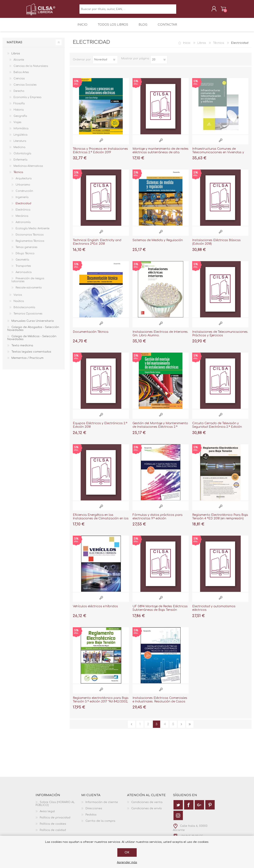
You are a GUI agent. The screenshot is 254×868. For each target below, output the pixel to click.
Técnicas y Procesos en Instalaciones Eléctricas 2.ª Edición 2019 (100, 153)
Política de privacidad (55, 821)
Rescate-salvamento (29, 291)
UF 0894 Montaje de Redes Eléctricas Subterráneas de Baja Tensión (160, 611)
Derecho (19, 94)
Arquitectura (24, 181)
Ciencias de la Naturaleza (31, 69)
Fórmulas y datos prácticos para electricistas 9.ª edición (157, 520)
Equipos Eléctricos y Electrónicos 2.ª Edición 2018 (100, 428)
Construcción (24, 194)
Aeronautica (24, 275)
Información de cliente (102, 805)
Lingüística (20, 138)
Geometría (22, 263)
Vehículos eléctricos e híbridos (95, 609)
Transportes (23, 269)
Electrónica (23, 213)
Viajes (17, 125)
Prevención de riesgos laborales (28, 283)
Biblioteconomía (24, 310)
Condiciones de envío (147, 811)
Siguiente (182, 727)
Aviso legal (47, 814)
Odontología (22, 156)
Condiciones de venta (147, 805)
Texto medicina (22, 348)
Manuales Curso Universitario (33, 324)
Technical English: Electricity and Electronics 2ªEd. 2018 (97, 245)
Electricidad (23, 206)
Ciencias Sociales (25, 88)
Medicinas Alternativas (28, 169)
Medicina (19, 150)
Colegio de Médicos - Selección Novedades (32, 341)
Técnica (219, 46)
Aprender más (127, 862)
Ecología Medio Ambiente (32, 231)
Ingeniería (22, 200)
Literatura (20, 144)
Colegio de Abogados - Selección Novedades (33, 332)
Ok (127, 852)
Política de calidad (53, 833)
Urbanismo (23, 188)
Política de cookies (53, 827)
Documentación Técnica (91, 335)
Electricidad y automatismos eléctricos (214, 611)
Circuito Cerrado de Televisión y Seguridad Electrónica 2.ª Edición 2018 (217, 430)
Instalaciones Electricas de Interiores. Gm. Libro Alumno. (160, 337)
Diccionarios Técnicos (30, 238)
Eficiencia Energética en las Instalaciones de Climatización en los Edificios (101, 521)
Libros (202, 46)
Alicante (19, 63)
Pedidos (91, 818)
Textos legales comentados (31, 355)
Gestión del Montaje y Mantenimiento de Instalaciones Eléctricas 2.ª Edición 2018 (160, 430)
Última (190, 727)
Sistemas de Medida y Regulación (158, 243)
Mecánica (22, 219)
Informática (21, 131)
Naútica (19, 304)
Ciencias (19, 81)
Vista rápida (101, 143)
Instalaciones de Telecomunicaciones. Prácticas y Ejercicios (220, 337)
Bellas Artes (21, 75)
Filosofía (19, 106)
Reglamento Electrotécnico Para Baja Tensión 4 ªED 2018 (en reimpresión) (220, 520)
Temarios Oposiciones (28, 317)
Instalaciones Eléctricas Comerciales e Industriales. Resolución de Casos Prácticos (160, 704)
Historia (19, 113)
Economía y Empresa (27, 100)
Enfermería (20, 163)
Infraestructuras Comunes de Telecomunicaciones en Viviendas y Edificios (218, 155)
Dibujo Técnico (25, 256)
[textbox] (128, 11)
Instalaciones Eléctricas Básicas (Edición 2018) (216, 245)
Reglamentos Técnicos (30, 244)
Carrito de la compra (219, 10)
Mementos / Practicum (27, 361)
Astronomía (23, 225)
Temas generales (26, 250)
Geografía (20, 119)
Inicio (187, 46)
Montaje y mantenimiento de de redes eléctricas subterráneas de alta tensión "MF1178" (160, 155)
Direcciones (94, 811)
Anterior (132, 727)
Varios (18, 298)
